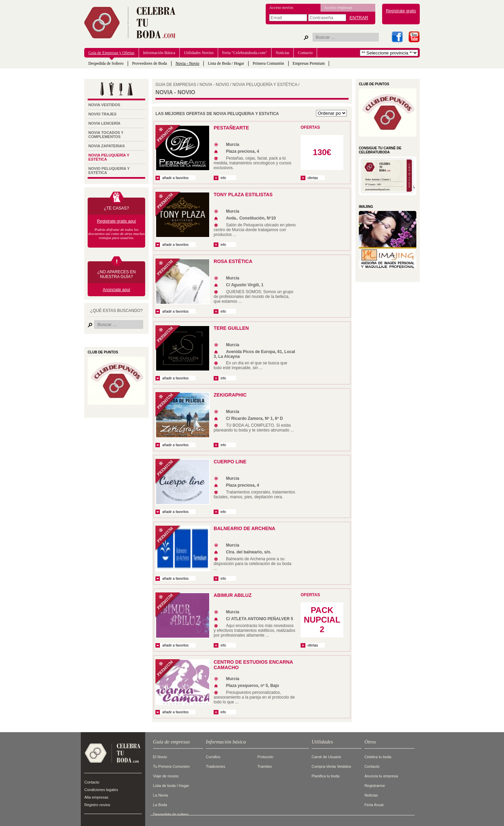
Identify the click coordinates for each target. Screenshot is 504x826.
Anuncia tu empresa (381, 776)
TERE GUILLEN (231, 328)
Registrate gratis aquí (116, 221)
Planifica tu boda (325, 776)
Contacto (305, 53)
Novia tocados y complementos (106, 135)
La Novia (160, 795)
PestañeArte (231, 128)
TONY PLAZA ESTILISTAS (243, 195)
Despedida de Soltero (106, 63)
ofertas (313, 178)
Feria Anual (374, 805)
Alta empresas (96, 797)
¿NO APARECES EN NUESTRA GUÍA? (116, 274)
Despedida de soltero (171, 814)
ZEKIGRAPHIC (230, 395)
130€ (322, 152)
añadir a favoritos (175, 178)
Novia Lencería (104, 123)
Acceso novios (281, 8)
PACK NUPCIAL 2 (322, 620)
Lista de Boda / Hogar (226, 63)
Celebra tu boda (378, 757)
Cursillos (213, 757)
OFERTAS (310, 127)
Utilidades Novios (199, 53)
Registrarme (375, 786)
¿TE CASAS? (116, 208)
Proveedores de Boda (150, 63)
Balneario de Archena (244, 528)
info (225, 178)
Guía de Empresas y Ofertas (111, 53)
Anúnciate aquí (116, 290)
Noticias (282, 53)
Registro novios (97, 805)
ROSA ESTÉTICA (233, 261)
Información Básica (159, 53)
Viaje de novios (166, 776)
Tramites (265, 766)
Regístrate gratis (401, 11)
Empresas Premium (309, 63)
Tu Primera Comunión (171, 766)
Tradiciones (215, 766)
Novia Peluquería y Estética (109, 157)
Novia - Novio (187, 63)
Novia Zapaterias (106, 146)
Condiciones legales (101, 790)
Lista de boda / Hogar (171, 786)
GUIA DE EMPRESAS (176, 85)
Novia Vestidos (104, 105)
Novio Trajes (102, 114)
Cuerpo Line (230, 462)
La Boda (160, 805)
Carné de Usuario (326, 757)
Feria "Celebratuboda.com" (245, 53)
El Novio (160, 757)
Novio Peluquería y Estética (109, 171)
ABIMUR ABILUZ (233, 595)
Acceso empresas (338, 8)
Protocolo (265, 757)
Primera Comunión (268, 63)
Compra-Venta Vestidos (331, 766)
